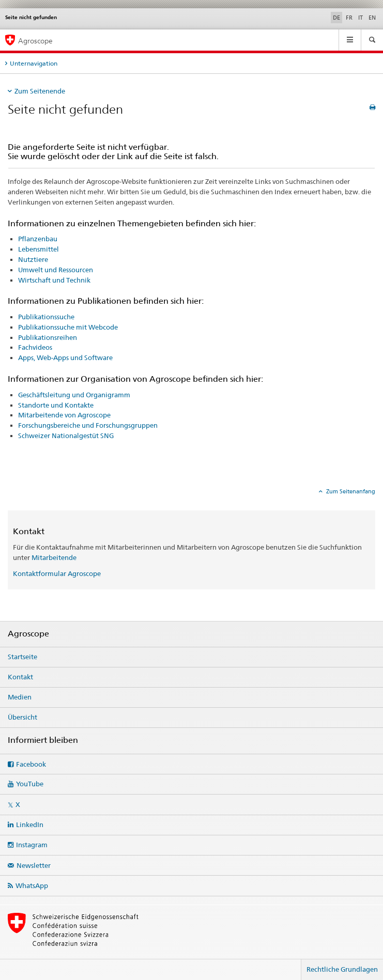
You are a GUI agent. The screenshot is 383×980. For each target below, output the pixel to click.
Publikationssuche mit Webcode (68, 327)
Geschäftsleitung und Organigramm (74, 395)
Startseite (22, 657)
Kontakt (20, 677)
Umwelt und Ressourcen (56, 270)
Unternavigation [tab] (34, 63)
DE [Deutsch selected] (336, 18)
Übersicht (22, 717)
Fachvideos (35, 347)
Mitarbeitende (54, 557)
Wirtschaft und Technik (54, 280)
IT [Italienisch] (361, 18)
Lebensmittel (39, 249)
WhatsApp (32, 885)
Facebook (31, 764)
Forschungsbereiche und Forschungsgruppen (88, 425)
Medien (20, 697)
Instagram (32, 845)
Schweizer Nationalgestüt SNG (66, 435)
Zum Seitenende (40, 91)
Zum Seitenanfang (350, 491)
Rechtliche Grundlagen (342, 969)
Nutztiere (33, 259)
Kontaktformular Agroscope (57, 573)
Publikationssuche (46, 317)
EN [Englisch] (372, 18)
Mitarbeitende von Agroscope (64, 415)
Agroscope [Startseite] (35, 41)
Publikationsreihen (48, 337)
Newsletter (34, 865)
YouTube (30, 784)
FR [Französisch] (349, 18)
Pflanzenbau (38, 239)
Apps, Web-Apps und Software (65, 357)
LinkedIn (30, 825)
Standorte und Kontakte (56, 405)
